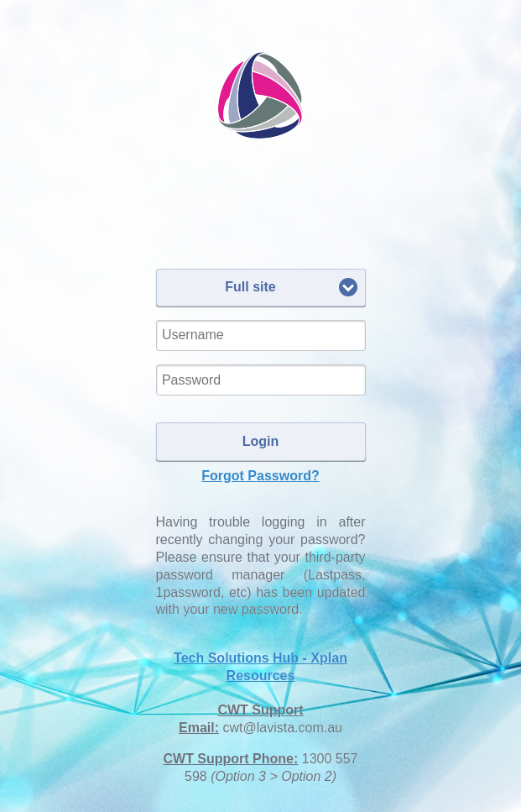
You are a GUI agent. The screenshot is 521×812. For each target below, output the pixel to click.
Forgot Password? (260, 476)
